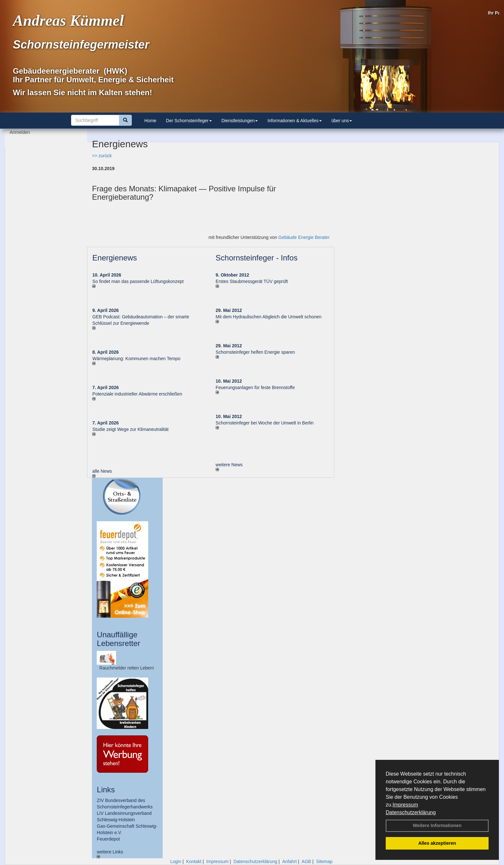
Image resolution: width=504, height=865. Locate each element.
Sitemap (324, 861)
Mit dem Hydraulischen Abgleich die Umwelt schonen (269, 317)
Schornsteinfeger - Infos (257, 258)
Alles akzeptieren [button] (437, 843)
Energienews (115, 258)
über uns (342, 121)
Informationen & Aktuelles (295, 121)
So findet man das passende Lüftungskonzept (138, 281)
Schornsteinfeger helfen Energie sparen (255, 352)
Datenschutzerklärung (411, 812)
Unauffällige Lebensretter (118, 639)
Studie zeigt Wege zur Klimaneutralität (130, 429)
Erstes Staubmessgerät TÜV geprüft (252, 281)
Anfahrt (289, 861)
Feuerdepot (108, 839)
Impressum (405, 805)
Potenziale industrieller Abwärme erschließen (137, 394)
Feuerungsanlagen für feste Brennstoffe (255, 387)
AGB (306, 861)
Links (106, 790)
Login (175, 861)
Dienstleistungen (240, 121)
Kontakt (194, 861)
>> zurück (102, 156)
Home (150, 121)
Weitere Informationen (437, 825)
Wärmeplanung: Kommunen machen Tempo (136, 359)
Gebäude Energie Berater (304, 237)
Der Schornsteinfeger (189, 121)
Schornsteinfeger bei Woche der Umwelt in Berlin (265, 423)
